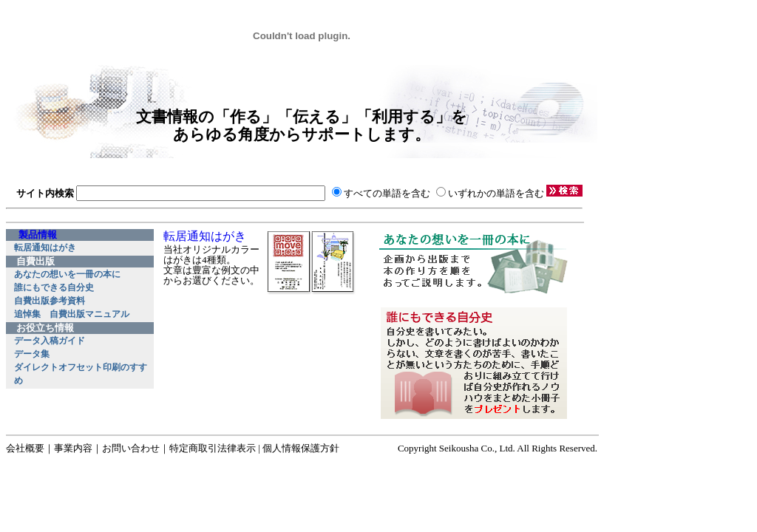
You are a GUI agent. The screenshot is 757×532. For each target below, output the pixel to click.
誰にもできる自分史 (54, 287)
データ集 (32, 354)
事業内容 (73, 448)
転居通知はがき (45, 248)
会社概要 (25, 448)
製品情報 (38, 235)
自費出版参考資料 (50, 301)
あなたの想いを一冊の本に (67, 274)
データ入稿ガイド (50, 341)
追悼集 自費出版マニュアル (72, 314)
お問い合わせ (131, 448)
